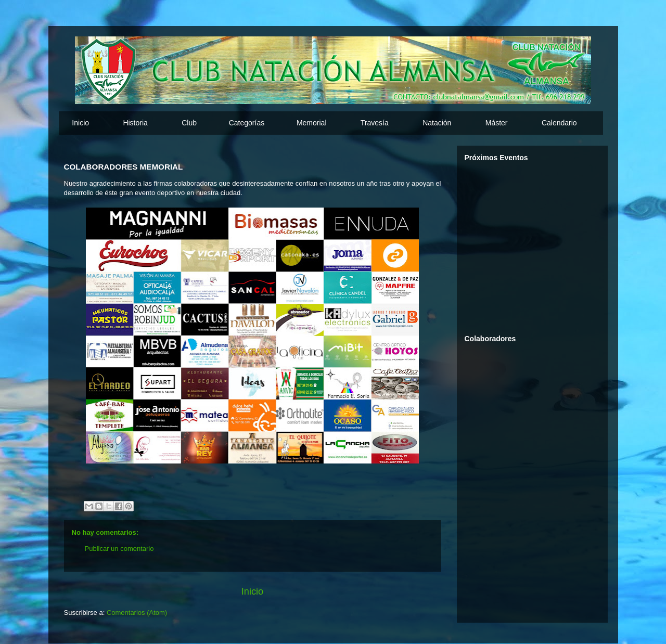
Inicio (80, 123)
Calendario (559, 123)
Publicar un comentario (119, 549)
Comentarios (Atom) (137, 613)
